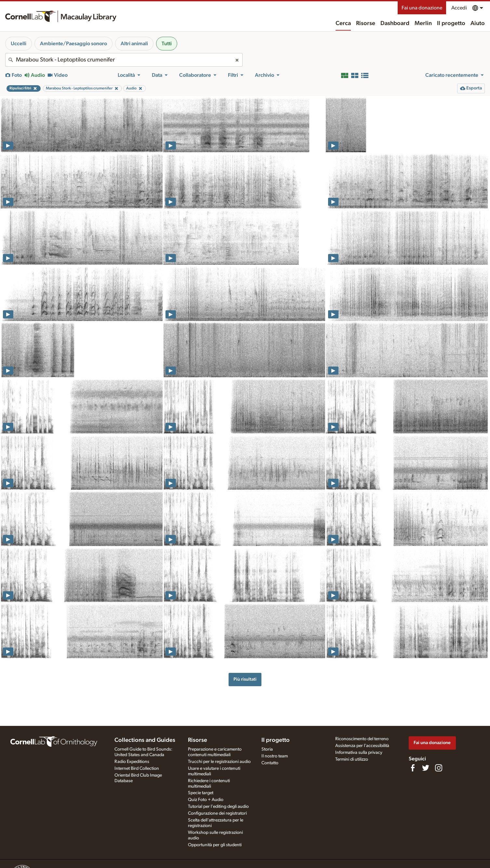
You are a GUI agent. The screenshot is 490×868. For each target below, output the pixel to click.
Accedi (459, 8)
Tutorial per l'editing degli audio (218, 807)
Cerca (343, 23)
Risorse (366, 23)
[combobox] (124, 60)
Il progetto (451, 23)
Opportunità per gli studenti (215, 845)
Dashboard (395, 23)
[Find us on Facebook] (413, 768)
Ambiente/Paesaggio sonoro (73, 44)
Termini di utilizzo (352, 759)
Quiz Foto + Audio (206, 800)
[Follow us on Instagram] (439, 768)
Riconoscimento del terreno (362, 739)
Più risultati (245, 679)
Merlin (423, 23)
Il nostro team (275, 756)
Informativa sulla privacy (359, 753)
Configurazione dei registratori (217, 813)
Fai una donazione (422, 8)
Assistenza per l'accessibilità (362, 746)
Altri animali (134, 44)
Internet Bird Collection (137, 768)
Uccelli (19, 44)
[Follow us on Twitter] (426, 768)
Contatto (270, 763)
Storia (267, 749)
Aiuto (478, 23)
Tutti (167, 44)
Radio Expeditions (132, 762)
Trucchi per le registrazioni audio (219, 762)
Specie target (201, 793)
